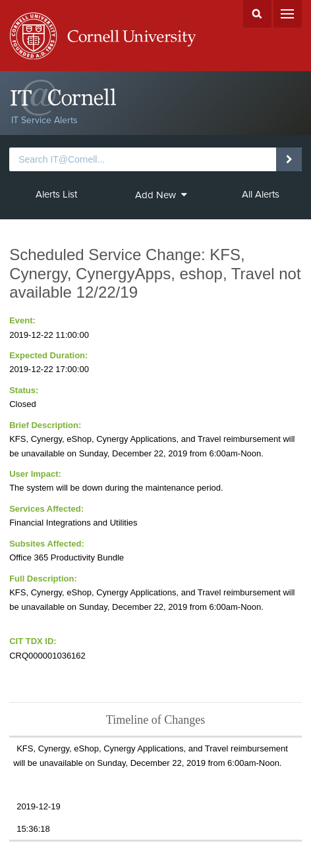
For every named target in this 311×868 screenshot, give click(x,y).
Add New (161, 195)
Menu (288, 14)
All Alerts (261, 194)
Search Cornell (257, 14)
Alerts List (56, 194)
